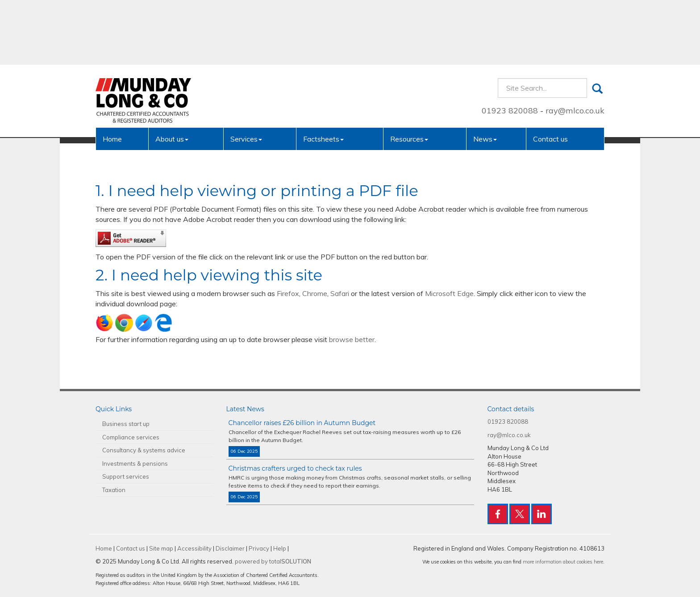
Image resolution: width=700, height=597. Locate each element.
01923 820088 (510, 46)
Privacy (259, 548)
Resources (409, 74)
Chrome (315, 293)
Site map (161, 548)
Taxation (114, 490)
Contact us (550, 74)
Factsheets (323, 74)
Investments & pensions (135, 463)
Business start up (126, 424)
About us (172, 74)
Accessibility (194, 548)
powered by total (273, 561)
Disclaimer (230, 548)
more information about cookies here (563, 562)
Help (280, 548)
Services (246, 74)
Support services (126, 476)
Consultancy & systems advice (144, 450)
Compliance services (131, 437)
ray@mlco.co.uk (575, 46)
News (485, 74)
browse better (352, 339)
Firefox (288, 293)
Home (112, 74)
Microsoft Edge (449, 293)
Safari (340, 293)
